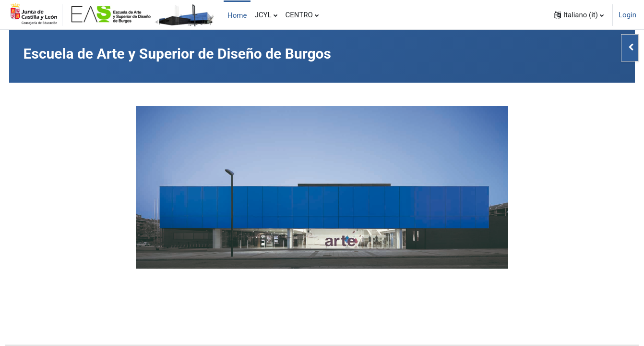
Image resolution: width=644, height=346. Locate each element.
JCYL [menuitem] (263, 15)
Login (627, 15)
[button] (579, 15)
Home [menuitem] (237, 15)
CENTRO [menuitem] (299, 15)
